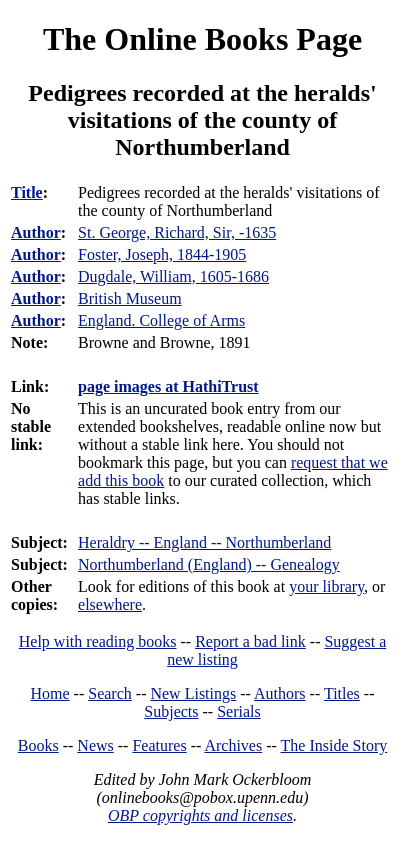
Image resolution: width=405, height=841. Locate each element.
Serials (239, 711)
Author (36, 232)
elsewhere (110, 604)
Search (110, 693)
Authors (280, 693)
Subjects (171, 711)
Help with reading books (98, 641)
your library (326, 586)
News (95, 745)
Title (27, 192)
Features (159, 745)
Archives (233, 745)
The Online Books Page (202, 39)
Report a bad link (250, 641)
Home (50, 693)
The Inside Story (334, 745)
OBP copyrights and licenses (200, 815)
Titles (342, 693)
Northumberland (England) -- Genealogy (209, 564)
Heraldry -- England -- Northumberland (204, 542)
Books (38, 745)
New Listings (193, 693)
